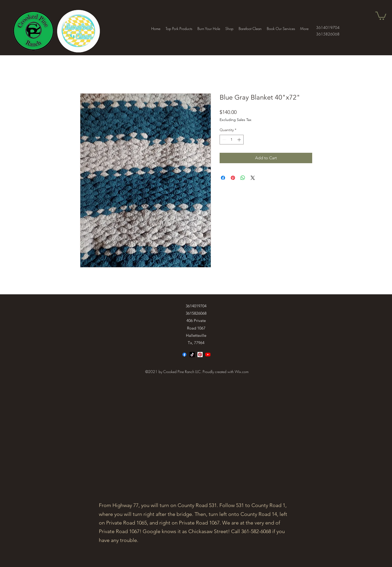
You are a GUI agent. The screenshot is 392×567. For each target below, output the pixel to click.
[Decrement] (224, 140)
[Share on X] (253, 178)
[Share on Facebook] (223, 178)
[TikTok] (192, 355)
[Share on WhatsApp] (243, 178)
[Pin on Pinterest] (233, 178)
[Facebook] (184, 355)
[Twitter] (208, 355)
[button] (381, 15)
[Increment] (240, 140)
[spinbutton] (232, 140)
